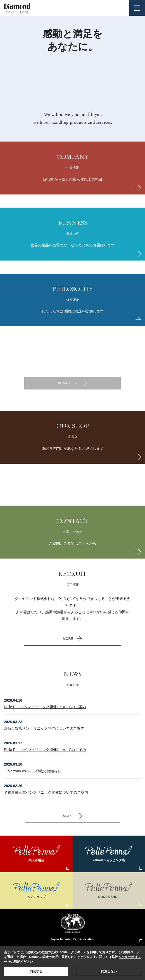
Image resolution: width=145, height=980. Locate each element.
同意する (36, 971)
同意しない (109, 971)
